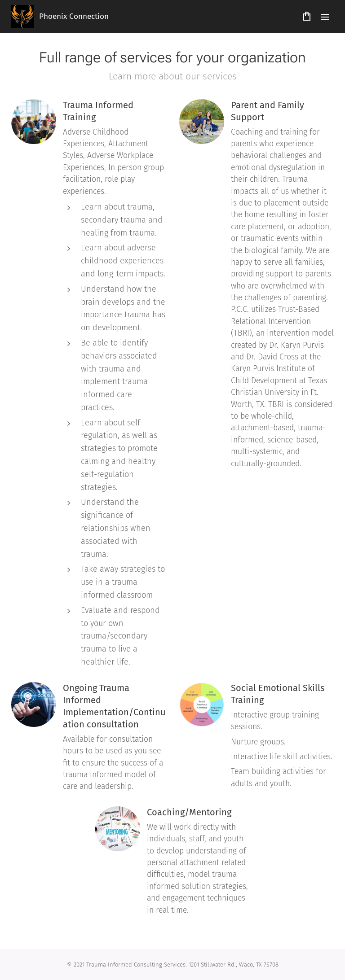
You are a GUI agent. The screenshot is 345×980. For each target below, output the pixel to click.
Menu (325, 17)
